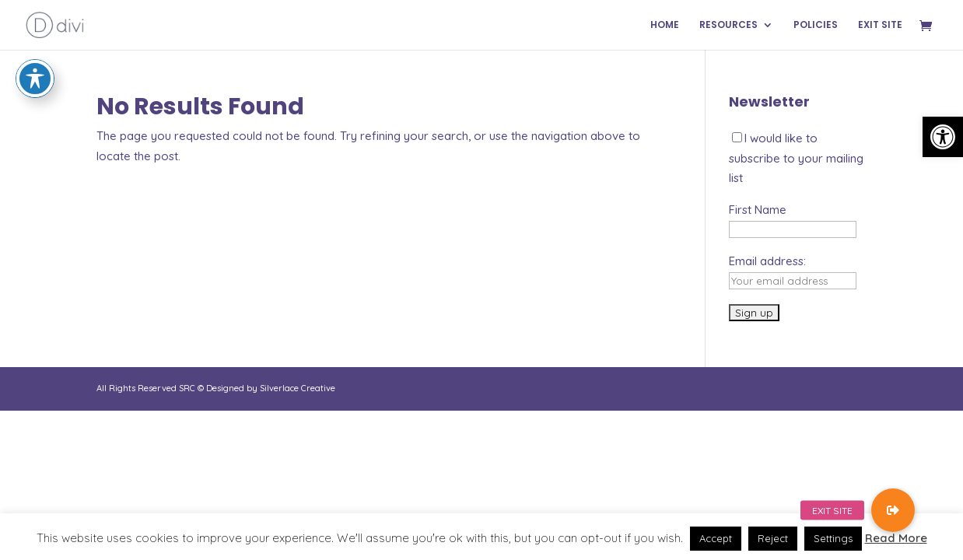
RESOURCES (728, 25)
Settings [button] (833, 538)
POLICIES (816, 25)
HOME (665, 25)
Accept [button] (716, 538)
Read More (896, 538)
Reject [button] (773, 538)
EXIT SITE (880, 25)
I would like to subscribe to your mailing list (796, 158)
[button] (943, 137)
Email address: (767, 261)
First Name (758, 210)
